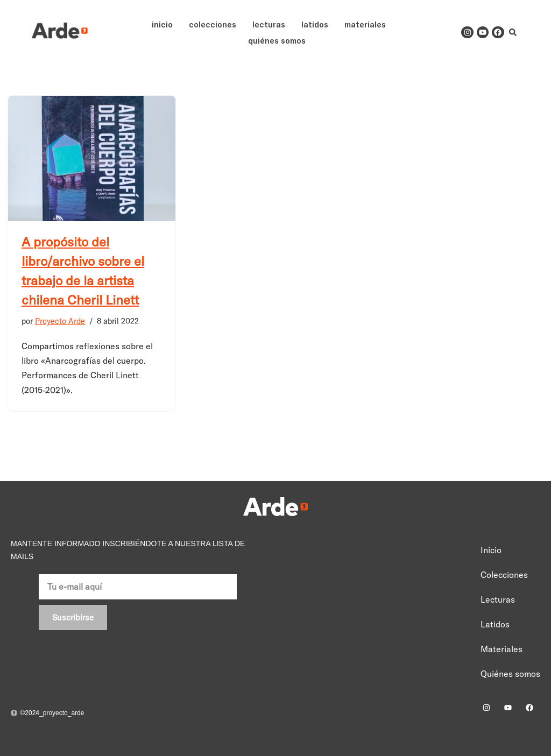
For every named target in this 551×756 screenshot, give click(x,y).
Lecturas (269, 24)
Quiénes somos (277, 40)
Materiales (365, 24)
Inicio (162, 24)
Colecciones (213, 24)
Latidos (315, 24)
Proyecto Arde (60, 321)
